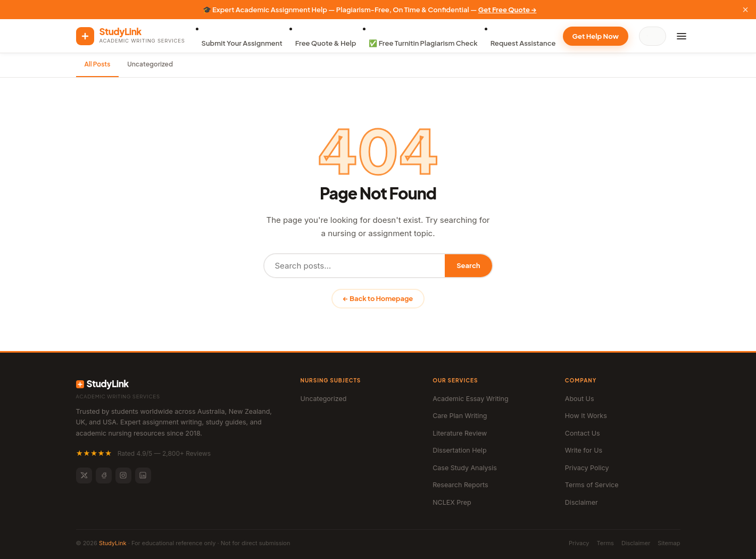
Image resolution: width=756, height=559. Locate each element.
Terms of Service (592, 485)
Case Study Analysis (465, 468)
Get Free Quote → (508, 10)
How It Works (586, 416)
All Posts (98, 64)
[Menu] (682, 36)
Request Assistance (523, 43)
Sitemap (669, 543)
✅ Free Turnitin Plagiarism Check (423, 43)
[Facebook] (104, 475)
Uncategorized (150, 64)
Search (468, 265)
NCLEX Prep (452, 502)
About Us (580, 399)
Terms (605, 543)
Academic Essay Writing (470, 399)
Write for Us (584, 450)
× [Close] (745, 10)
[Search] (655, 36)
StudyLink (113, 543)
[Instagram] (123, 475)
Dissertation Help (459, 450)
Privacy (579, 543)
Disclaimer (581, 502)
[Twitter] (84, 475)
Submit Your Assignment (242, 43)
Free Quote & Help (326, 43)
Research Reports (460, 485)
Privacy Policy (587, 468)
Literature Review (460, 433)
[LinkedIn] (143, 475)
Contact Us (583, 433)
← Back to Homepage (378, 298)
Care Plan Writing (460, 416)
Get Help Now (596, 36)
